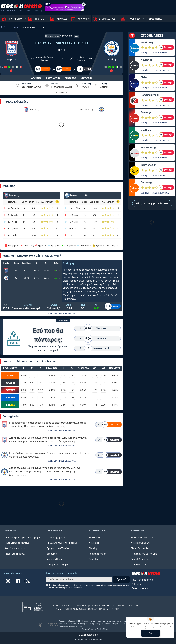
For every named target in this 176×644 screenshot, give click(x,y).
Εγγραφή (121, 579)
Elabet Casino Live (140, 548)
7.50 (23, 405)
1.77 (95, 375)
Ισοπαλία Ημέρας (55, 559)
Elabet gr (93, 548)
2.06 (103, 375)
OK (151, 633)
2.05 (103, 390)
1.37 (40, 375)
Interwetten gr (148, 165)
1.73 (95, 383)
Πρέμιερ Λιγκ (52, 36)
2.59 (63, 375)
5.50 (32, 375)
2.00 (103, 405)
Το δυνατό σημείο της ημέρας (62, 543)
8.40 (23, 375)
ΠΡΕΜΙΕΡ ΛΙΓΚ (12, 27)
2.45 (63, 383)
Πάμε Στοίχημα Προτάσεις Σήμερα (22, 538)
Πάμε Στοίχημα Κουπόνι (17, 543)
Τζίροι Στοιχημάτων (15, 554)
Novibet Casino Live (141, 543)
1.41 (40, 383)
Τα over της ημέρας (56, 538)
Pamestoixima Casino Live (144, 554)
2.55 (63, 390)
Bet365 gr (146, 130)
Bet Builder (52, 554)
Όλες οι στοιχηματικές (152, 204)
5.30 (32, 383)
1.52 (72, 397)
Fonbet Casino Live (140, 559)
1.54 (72, 383)
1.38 (40, 397)
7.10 (23, 383)
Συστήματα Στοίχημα (57, 565)
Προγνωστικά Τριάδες (58, 548)
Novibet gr (146, 60)
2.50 (63, 405)
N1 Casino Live (138, 565)
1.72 (95, 390)
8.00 (23, 390)
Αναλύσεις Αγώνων (15, 548)
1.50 (72, 390)
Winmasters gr (149, 147)
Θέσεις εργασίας (140, 588)
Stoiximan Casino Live (142, 538)
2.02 (103, 383)
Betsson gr (147, 182)
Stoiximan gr (148, 42)
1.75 (95, 397)
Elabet (144, 77)
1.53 (72, 375)
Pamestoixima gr (150, 95)
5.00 (32, 397)
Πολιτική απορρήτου (142, 580)
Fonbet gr (146, 112)
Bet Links (136, 584)
